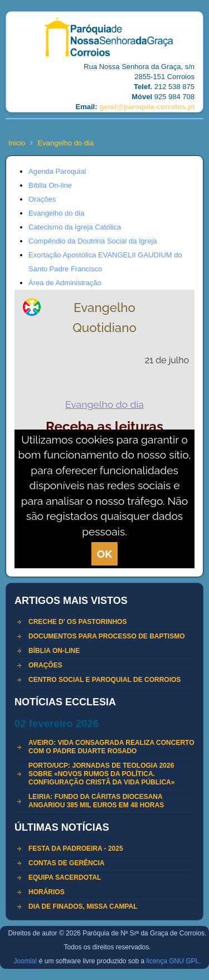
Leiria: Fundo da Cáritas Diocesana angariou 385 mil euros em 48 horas (96, 801)
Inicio (17, 143)
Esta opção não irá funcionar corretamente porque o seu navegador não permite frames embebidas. (104, 429)
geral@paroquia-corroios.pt (147, 107)
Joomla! (25, 961)
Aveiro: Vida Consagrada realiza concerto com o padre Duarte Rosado (111, 747)
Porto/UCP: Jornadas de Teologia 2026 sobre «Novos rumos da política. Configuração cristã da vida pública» (101, 774)
